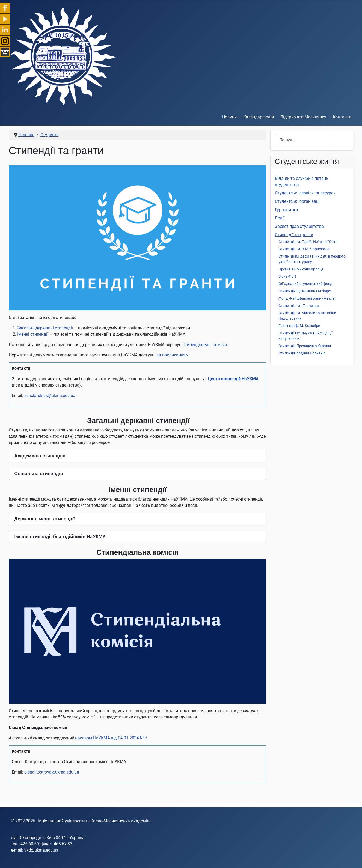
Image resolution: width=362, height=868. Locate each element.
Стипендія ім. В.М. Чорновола (304, 249)
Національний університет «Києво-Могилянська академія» (94, 821)
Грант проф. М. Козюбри (299, 326)
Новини (229, 117)
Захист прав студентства (299, 226)
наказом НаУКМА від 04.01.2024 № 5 (111, 738)
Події (280, 218)
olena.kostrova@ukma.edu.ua (52, 772)
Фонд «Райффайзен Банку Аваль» (307, 298)
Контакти (342, 117)
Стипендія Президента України (305, 346)
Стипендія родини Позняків (302, 353)
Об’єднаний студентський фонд (305, 284)
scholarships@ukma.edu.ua (50, 396)
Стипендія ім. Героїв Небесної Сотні (308, 242)
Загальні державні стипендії (45, 328)
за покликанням (173, 355)
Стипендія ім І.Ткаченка (299, 306)
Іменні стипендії (33, 334)
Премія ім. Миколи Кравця (301, 269)
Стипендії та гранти (294, 235)
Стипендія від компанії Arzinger (305, 291)
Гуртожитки (286, 210)
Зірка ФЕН (287, 276)
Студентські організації (298, 201)
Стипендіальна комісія (205, 345)
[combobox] (306, 140)
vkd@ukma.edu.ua (41, 850)
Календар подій (259, 117)
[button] (138, 456)
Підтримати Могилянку (303, 117)
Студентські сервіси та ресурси (305, 193)
